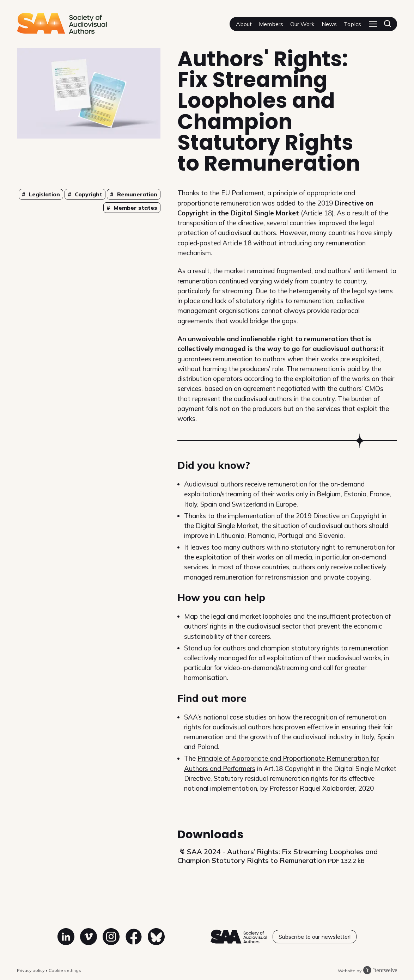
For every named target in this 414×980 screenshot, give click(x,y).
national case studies (235, 717)
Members (271, 24)
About (244, 24)
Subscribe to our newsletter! (315, 937)
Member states (135, 208)
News (329, 24)
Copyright (88, 194)
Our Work (302, 24)
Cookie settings (65, 970)
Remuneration (136, 194)
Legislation (44, 194)
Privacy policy (31, 970)
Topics (352, 24)
